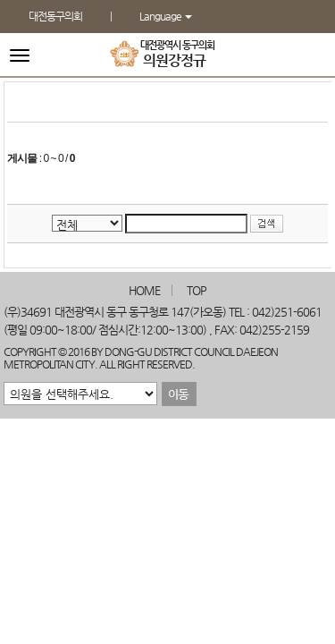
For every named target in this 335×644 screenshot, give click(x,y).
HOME (144, 290)
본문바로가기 (0, 0)
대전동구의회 (55, 16)
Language (166, 16)
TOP (197, 290)
